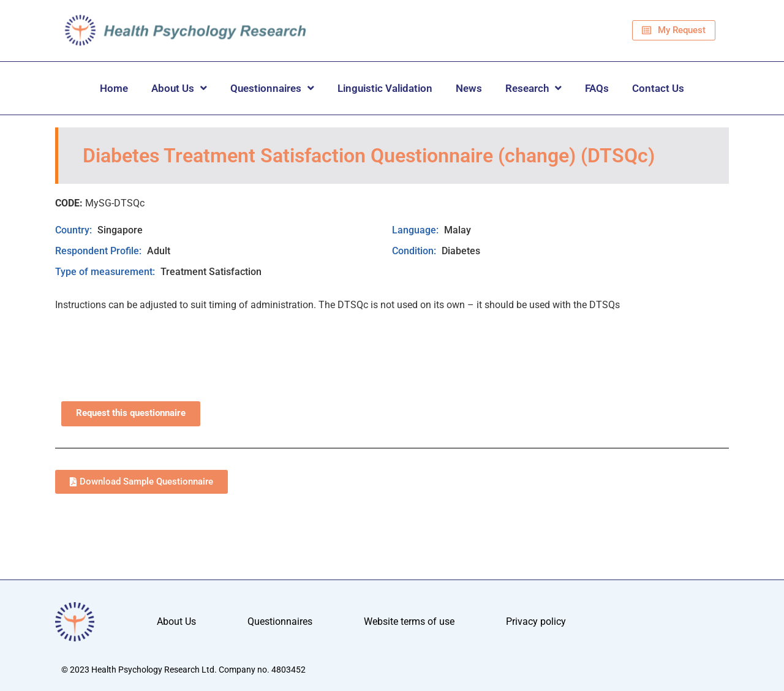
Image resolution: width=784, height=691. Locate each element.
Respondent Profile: (100, 251)
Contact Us (658, 88)
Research (533, 88)
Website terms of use (409, 621)
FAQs (597, 88)
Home (114, 88)
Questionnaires (272, 88)
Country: (75, 230)
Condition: (415, 251)
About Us (179, 88)
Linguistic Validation (385, 88)
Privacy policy (536, 621)
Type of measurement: (106, 272)
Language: (417, 230)
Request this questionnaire (131, 413)
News (469, 88)
